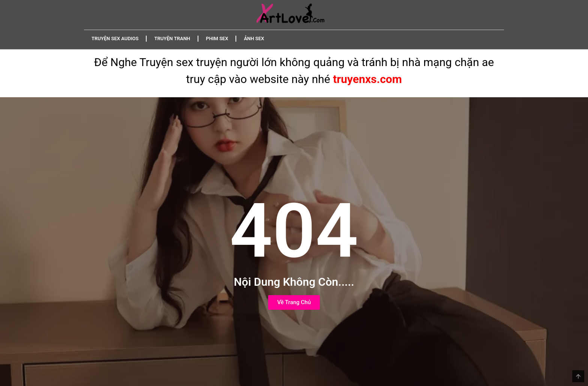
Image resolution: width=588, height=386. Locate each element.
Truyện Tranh (172, 38)
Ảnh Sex (254, 38)
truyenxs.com (367, 79)
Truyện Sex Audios (115, 38)
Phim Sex (217, 38)
